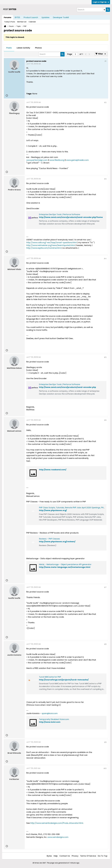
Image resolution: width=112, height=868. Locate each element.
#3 (105, 179)
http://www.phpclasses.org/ (53, 510)
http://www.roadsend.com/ (53, 470)
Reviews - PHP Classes (49, 539)
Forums (8, 17)
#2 (105, 103)
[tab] (9, 48)
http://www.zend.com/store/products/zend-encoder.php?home (71, 217)
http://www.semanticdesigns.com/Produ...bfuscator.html (57, 823)
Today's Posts (10, 22)
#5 (105, 357)
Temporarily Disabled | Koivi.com (54, 719)
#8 (105, 644)
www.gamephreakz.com (77, 160)
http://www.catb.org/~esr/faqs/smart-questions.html (51, 242)
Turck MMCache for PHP (50, 677)
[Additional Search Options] (104, 10)
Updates (45, 17)
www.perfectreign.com (37, 160)
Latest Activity (23, 48)
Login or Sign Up (101, 2)
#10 (105, 768)
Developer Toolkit (61, 17)
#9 (105, 742)
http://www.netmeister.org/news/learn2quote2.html (51, 245)
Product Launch (31, 17)
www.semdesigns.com (58, 837)
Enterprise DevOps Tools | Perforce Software (60, 214)
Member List (22, 22)
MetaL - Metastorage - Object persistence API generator (65, 564)
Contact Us (65, 856)
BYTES (17, 17)
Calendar (32, 22)
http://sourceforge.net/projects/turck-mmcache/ (64, 680)
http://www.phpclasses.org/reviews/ (57, 542)
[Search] (91, 10)
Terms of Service (88, 856)
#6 (105, 420)
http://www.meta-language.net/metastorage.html (65, 567)
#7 (105, 587)
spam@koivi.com (50, 713)
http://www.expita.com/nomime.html (44, 248)
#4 (105, 259)
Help (56, 856)
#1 (105, 61)
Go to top (103, 856)
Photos (38, 48)
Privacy (75, 856)
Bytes (49, 856)
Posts (9, 48)
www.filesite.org (57, 160)
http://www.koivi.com (50, 722)
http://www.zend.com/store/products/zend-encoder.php (68, 387)
